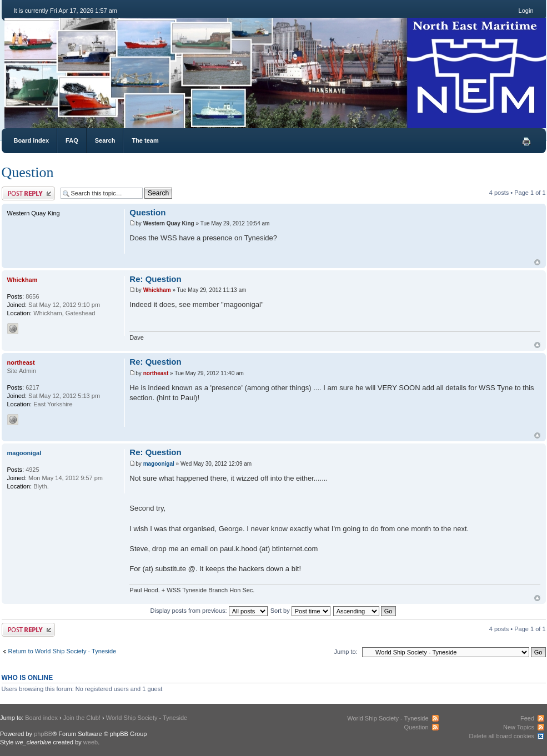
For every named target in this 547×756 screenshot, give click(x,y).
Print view (526, 142)
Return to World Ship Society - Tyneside (62, 651)
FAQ (72, 140)
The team (145, 140)
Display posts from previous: (209, 611)
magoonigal (159, 464)
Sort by (300, 611)
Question (28, 172)
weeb (91, 742)
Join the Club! (82, 718)
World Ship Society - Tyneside (147, 718)
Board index (32, 140)
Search (105, 140)
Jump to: (346, 652)
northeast (156, 373)
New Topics (519, 727)
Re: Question (155, 279)
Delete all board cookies (502, 736)
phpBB (43, 734)
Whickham (157, 290)
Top (537, 262)
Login (526, 11)
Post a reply (28, 193)
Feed (527, 718)
